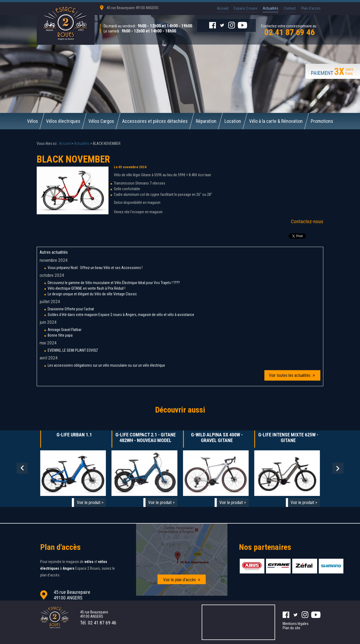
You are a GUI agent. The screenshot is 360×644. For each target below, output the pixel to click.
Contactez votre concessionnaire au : (289, 30)
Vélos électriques (63, 121)
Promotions (322, 121)
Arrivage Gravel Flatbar (65, 330)
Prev (22, 468)
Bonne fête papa (60, 335)
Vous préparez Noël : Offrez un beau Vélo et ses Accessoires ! (95, 268)
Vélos (33, 121)
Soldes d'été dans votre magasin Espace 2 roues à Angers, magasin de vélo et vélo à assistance (121, 315)
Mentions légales (296, 624)
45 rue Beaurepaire (133, 8)
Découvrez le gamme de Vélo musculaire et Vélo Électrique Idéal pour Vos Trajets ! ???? (114, 283)
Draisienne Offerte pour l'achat (71, 309)
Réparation (206, 121)
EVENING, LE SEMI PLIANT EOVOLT (73, 350)
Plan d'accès (311, 8)
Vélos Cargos (101, 121)
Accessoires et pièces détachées (155, 121)
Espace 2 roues (246, 8)
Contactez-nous (307, 221)
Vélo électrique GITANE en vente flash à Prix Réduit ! (87, 288)
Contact (290, 8)
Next (338, 468)
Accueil (223, 8)
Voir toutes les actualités (290, 375)
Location (233, 121)
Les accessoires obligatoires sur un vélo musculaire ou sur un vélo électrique (106, 365)
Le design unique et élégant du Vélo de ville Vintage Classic (92, 294)
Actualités (271, 8)
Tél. (98, 623)
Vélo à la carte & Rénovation (276, 121)
